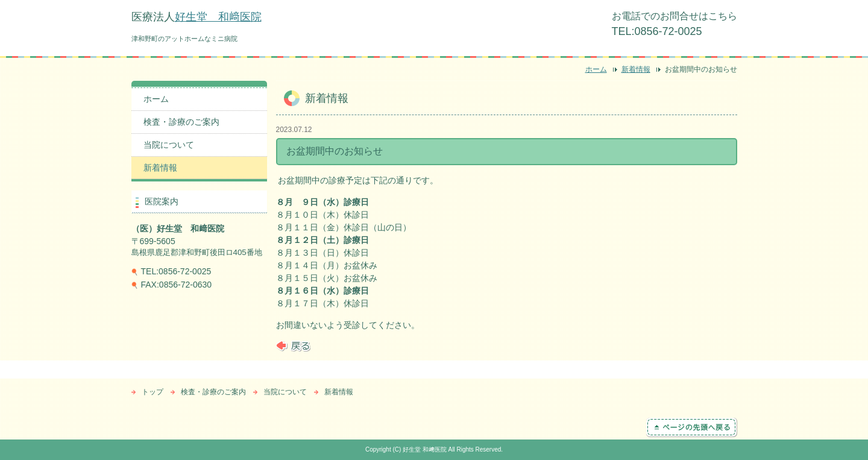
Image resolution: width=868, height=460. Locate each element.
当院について (169, 145)
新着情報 (636, 69)
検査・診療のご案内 (181, 122)
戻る (293, 346)
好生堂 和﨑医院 (218, 17)
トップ (153, 392)
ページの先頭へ (692, 427)
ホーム (596, 69)
